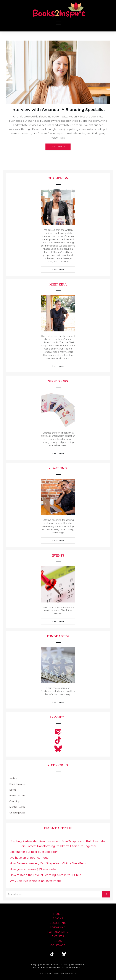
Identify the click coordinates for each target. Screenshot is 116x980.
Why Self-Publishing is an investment (35, 881)
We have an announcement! (29, 858)
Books (13, 790)
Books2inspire (17, 795)
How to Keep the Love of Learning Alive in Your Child (46, 875)
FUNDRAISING (58, 932)
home (58, 914)
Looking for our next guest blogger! (34, 852)
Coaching (14, 801)
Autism (13, 778)
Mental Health (17, 807)
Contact (58, 945)
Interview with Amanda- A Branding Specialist (58, 110)
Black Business (17, 784)
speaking (58, 927)
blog (58, 941)
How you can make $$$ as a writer (33, 869)
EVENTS (58, 936)
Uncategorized (17, 813)
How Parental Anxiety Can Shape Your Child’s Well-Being (49, 863)
